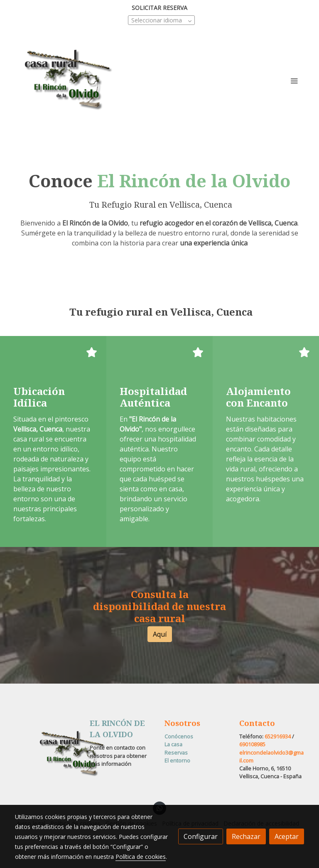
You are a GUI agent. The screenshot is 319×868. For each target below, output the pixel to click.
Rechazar (246, 836)
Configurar (201, 836)
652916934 (278, 736)
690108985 (252, 744)
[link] (68, 81)
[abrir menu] (294, 81)
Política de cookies (141, 857)
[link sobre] (47, 754)
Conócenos (179, 736)
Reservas (176, 753)
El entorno (177, 760)
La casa (173, 744)
